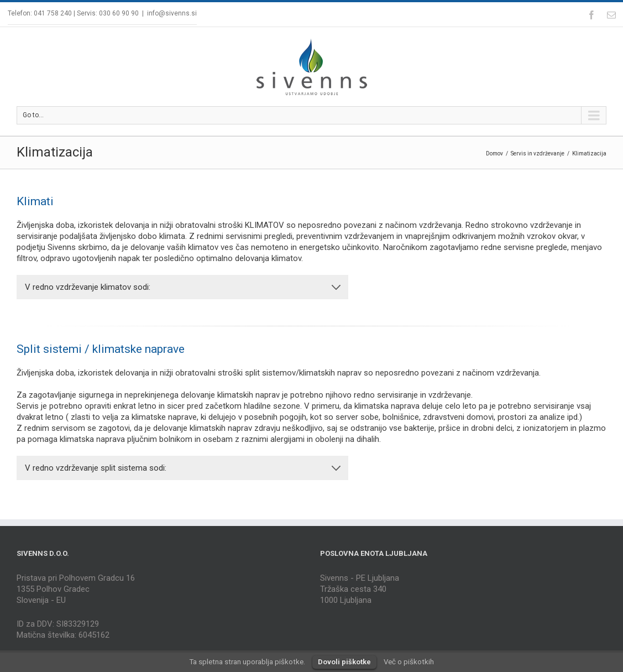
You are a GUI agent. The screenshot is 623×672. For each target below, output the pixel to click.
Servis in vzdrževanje (538, 153)
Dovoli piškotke (344, 662)
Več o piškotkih (409, 662)
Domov (494, 153)
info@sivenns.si (172, 13)
